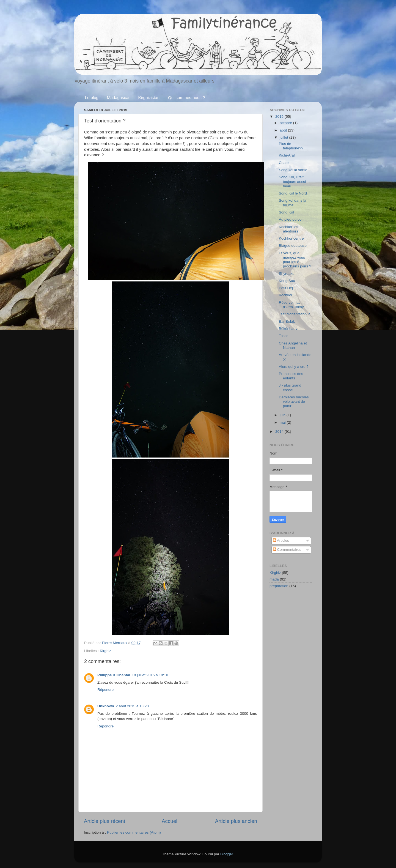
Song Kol (286, 212)
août (284, 130)
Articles (281, 540)
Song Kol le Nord (293, 193)
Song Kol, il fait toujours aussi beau (292, 181)
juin (283, 415)
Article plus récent (105, 821)
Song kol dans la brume (293, 203)
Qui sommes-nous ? (186, 98)
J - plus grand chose (290, 388)
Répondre (105, 690)
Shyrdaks (287, 274)
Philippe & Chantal (114, 675)
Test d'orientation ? (294, 314)
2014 (280, 432)
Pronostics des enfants (291, 376)
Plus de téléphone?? (291, 146)
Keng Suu (287, 281)
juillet (284, 137)
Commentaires (287, 550)
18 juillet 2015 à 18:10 (150, 675)
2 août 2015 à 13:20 (132, 706)
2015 (280, 117)
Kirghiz (105, 651)
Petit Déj (286, 288)
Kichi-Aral (287, 155)
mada (274, 579)
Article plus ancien (236, 821)
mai (283, 422)
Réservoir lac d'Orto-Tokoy (291, 305)
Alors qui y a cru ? (294, 367)
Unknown (106, 706)
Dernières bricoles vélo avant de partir (294, 402)
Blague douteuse (293, 246)
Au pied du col (291, 219)
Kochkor (286, 295)
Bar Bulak (287, 321)
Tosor (283, 336)
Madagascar (118, 98)
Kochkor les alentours (289, 229)
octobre (286, 123)
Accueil (170, 821)
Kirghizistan (149, 98)
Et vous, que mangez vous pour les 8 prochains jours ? (295, 260)
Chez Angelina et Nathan (293, 345)
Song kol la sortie (293, 170)
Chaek (284, 163)
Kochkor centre (291, 238)
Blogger (227, 854)
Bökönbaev (288, 329)
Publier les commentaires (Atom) (134, 832)
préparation (279, 586)
